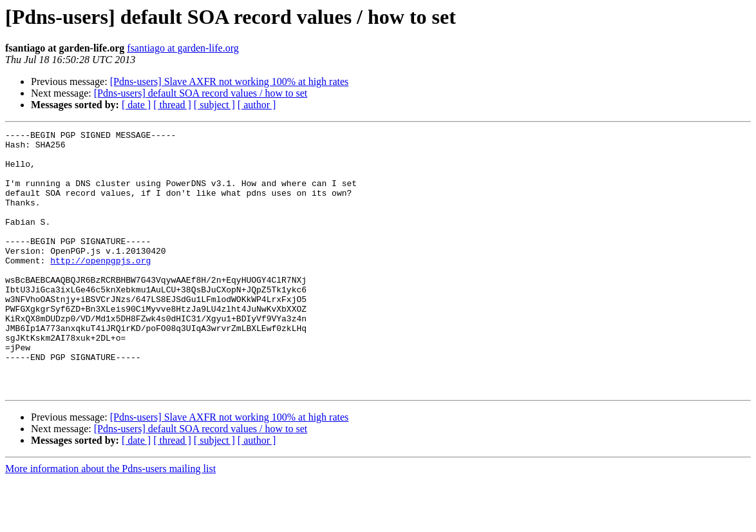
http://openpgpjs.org (100, 287)
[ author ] (257, 105)
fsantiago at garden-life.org (183, 48)
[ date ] (136, 105)
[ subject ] (214, 105)
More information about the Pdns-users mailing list (110, 521)
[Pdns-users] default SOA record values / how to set (201, 93)
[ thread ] (172, 105)
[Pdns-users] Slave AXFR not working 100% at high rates (230, 81)
